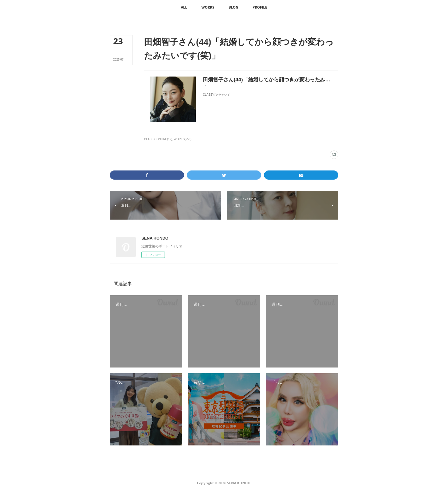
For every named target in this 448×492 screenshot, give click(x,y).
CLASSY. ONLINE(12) (158, 139)
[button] (184, 7)
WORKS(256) (183, 139)
